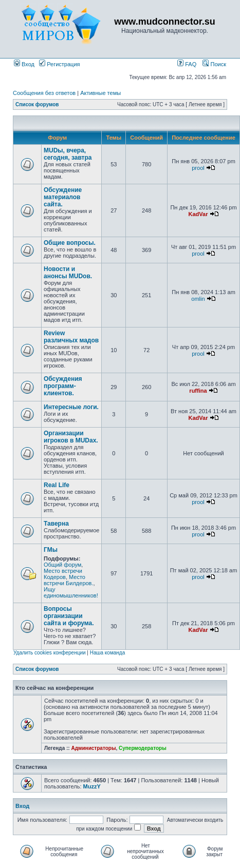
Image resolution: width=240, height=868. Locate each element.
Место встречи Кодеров (63, 574)
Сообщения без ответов (44, 93)
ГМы (51, 550)
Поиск (214, 64)
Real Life (57, 485)
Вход (24, 64)
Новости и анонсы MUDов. (68, 273)
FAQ (187, 64)
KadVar (198, 214)
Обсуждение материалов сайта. (63, 197)
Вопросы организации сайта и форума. (69, 616)
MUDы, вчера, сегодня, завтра (68, 154)
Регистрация (59, 64)
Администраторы (93, 748)
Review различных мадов (71, 337)
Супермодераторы (143, 748)
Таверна (56, 524)
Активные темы (100, 93)
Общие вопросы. (70, 243)
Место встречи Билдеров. (69, 580)
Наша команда (108, 653)
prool (198, 168)
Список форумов (37, 104)
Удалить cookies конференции (50, 653)
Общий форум (62, 565)
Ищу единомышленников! (71, 592)
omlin (198, 299)
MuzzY (92, 786)
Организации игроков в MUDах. (71, 437)
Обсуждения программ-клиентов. (63, 386)
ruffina (198, 391)
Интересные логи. (71, 407)
